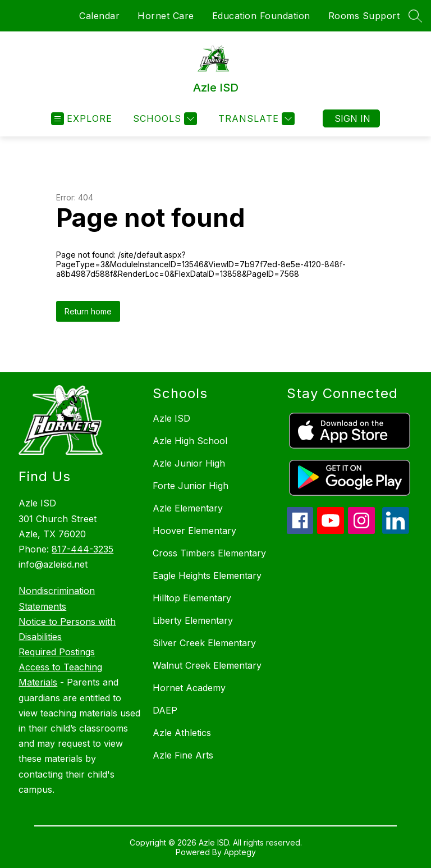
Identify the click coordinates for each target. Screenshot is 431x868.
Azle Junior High (189, 463)
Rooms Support (364, 16)
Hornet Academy (189, 688)
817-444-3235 (82, 549)
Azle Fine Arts (183, 755)
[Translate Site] (255, 119)
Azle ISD (171, 418)
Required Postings (57, 652)
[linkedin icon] (396, 531)
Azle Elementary (188, 508)
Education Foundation (261, 16)
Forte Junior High (191, 486)
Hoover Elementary (194, 531)
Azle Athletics (182, 733)
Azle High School (190, 441)
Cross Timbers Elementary (209, 553)
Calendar (99, 16)
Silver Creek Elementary (204, 643)
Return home (88, 311)
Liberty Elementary (193, 620)
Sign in (352, 118)
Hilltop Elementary (192, 598)
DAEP (165, 710)
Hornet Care (166, 16)
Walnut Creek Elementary (207, 665)
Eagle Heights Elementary (207, 575)
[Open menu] (82, 119)
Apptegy (240, 852)
